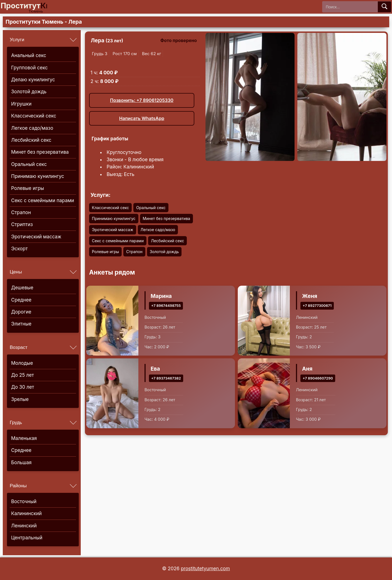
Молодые (22, 363)
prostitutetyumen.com (205, 569)
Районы (18, 486)
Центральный (27, 538)
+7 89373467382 (166, 378)
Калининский (26, 513)
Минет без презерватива (40, 152)
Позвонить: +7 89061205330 (142, 100)
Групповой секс (29, 68)
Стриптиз (22, 224)
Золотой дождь (29, 92)
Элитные (21, 324)
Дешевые (22, 288)
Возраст (19, 347)
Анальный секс (29, 55)
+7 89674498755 (166, 305)
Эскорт (19, 249)
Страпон (21, 212)
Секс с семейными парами (43, 200)
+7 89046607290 (318, 378)
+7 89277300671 (317, 305)
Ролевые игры (28, 188)
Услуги (17, 40)
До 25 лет (23, 375)
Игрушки (21, 104)
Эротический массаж (36, 237)
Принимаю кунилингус (38, 176)
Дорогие (21, 312)
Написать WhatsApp (142, 118)
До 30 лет (23, 387)
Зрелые (20, 399)
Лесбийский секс (31, 140)
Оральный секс (29, 164)
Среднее (21, 300)
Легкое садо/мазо (32, 128)
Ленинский (24, 526)
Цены (16, 272)
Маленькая (24, 438)
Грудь (16, 423)
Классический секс (34, 116)
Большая (21, 462)
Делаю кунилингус (33, 80)
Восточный (24, 501)
